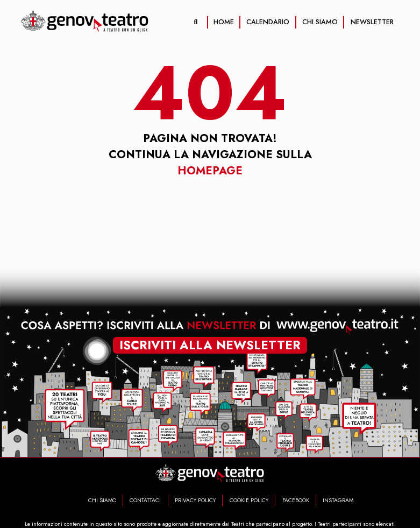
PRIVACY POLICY (195, 500)
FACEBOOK (296, 500)
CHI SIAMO (320, 22)
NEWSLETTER (372, 22)
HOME (224, 22)
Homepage (210, 171)
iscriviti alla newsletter (210, 344)
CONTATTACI (145, 500)
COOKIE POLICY (249, 500)
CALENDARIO (268, 22)
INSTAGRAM (338, 500)
